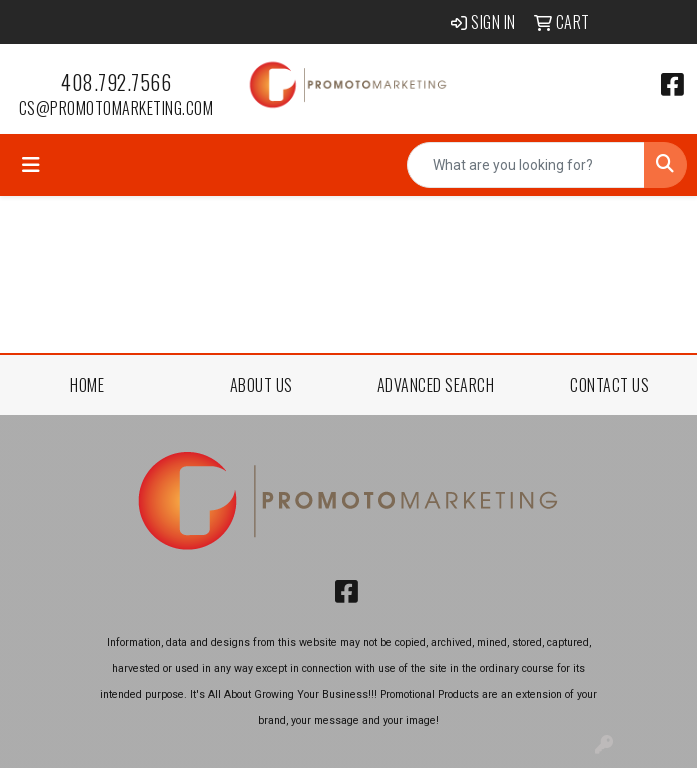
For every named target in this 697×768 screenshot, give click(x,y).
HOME (87, 385)
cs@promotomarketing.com (116, 108)
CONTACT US (609, 385)
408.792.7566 (116, 82)
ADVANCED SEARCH (436, 385)
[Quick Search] (526, 165)
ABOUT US (261, 385)
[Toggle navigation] (31, 165)
